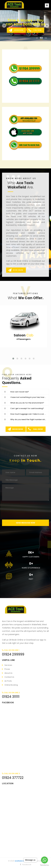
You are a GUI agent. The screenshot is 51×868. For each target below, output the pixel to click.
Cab (24, 335)
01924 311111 (11, 697)
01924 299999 (13, 654)
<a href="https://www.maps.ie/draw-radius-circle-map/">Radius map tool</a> (26, 818)
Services (8, 665)
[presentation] (26, 510)
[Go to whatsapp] (44, 860)
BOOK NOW (16, 30)
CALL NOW (35, 30)
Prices (7, 669)
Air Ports (8, 681)
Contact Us (9, 677)
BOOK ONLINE (16, 270)
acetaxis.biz (20, 861)
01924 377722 (13, 778)
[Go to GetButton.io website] (44, 865)
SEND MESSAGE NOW (25, 523)
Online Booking (11, 685)
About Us (8, 673)
